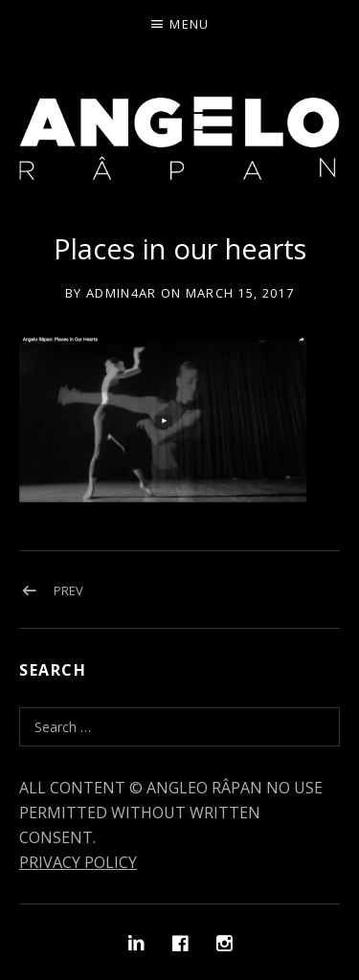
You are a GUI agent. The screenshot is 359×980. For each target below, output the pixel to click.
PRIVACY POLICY (78, 862)
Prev (68, 590)
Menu (189, 24)
